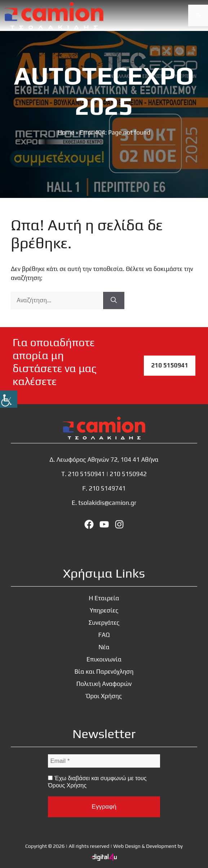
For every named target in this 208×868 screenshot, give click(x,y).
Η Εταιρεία (104, 598)
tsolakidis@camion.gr (107, 503)
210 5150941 (170, 365)
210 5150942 (128, 474)
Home (66, 132)
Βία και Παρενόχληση (104, 672)
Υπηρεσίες (104, 610)
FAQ (104, 635)
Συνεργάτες (104, 623)
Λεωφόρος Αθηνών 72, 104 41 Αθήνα (108, 460)
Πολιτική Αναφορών (104, 684)
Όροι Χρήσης (104, 696)
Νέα (104, 647)
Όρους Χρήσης (67, 785)
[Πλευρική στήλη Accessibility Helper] (9, 399)
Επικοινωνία (104, 659)
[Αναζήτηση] (114, 300)
